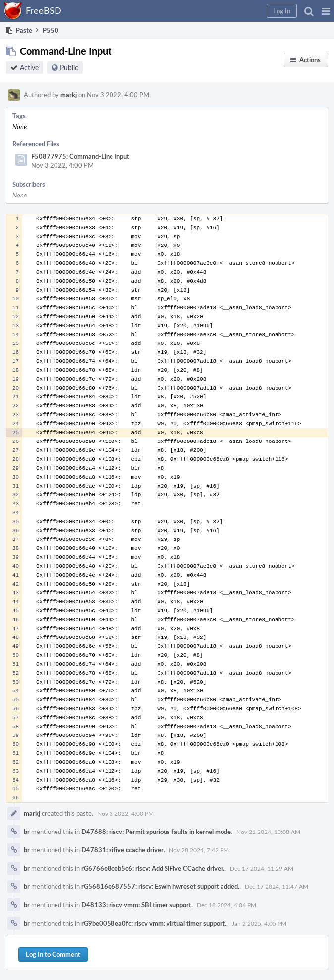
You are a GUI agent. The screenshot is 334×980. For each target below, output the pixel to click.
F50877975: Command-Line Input (80, 156)
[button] (326, 11)
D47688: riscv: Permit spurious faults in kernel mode (156, 832)
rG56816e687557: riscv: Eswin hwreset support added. (160, 886)
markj (69, 95)
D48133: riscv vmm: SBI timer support (136, 905)
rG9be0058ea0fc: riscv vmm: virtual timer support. (154, 923)
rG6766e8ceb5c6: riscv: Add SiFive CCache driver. (153, 868)
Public (69, 68)
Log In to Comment (53, 954)
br (27, 832)
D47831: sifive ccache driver (122, 850)
